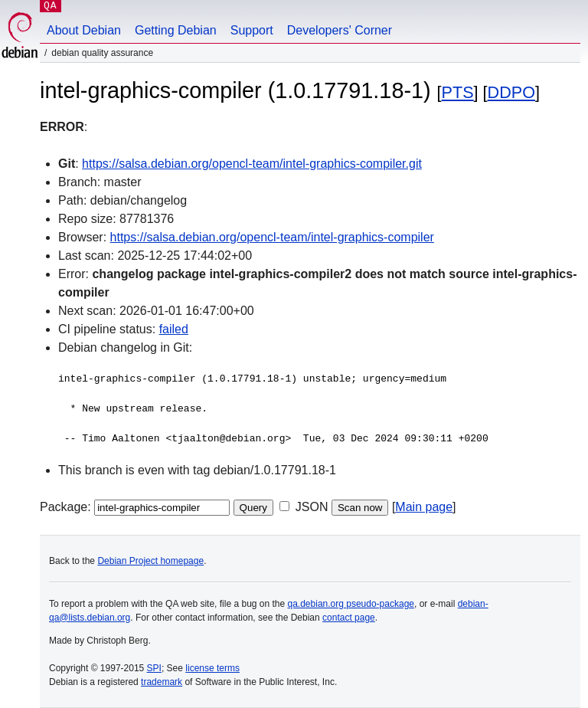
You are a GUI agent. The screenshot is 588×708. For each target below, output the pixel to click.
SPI (154, 668)
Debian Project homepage (150, 561)
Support (252, 30)
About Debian (84, 30)
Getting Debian (176, 30)
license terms (212, 668)
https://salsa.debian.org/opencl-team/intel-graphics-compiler (272, 237)
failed (174, 329)
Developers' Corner (340, 30)
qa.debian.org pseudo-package (351, 604)
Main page (424, 507)
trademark (162, 682)
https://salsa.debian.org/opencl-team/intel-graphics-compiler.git (252, 164)
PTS (458, 92)
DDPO (511, 92)
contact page (349, 618)
